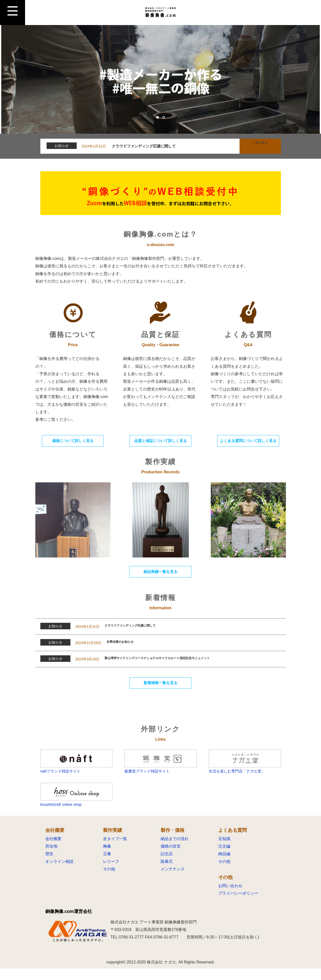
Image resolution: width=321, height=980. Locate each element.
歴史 (49, 865)
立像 (107, 865)
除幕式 (167, 873)
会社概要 (53, 850)
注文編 (224, 858)
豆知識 (224, 850)
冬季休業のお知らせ (125, 647)
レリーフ (111, 873)
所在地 (51, 858)
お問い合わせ (230, 897)
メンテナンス (173, 881)
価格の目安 (171, 858)
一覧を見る (260, 146)
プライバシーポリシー (238, 905)
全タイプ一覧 (115, 850)
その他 (109, 881)
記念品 (167, 865)
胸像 (107, 858)
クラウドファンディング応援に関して (145, 146)
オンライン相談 (59, 873)
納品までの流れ (175, 850)
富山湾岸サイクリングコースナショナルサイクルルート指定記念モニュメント (175, 663)
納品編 (224, 865)
